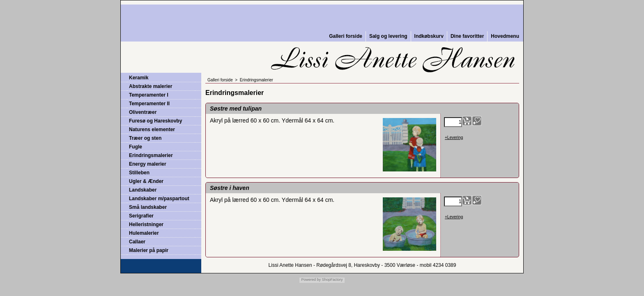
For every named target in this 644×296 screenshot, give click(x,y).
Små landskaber (148, 207)
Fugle (136, 147)
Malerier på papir (149, 250)
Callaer (137, 242)
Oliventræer (143, 112)
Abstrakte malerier (151, 86)
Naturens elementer (152, 129)
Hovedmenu (505, 36)
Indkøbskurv (429, 36)
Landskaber (143, 190)
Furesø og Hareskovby (155, 121)
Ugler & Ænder (146, 181)
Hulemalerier (144, 233)
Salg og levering (388, 36)
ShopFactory (332, 280)
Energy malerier (148, 164)
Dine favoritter (467, 36)
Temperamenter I (149, 95)
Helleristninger (146, 224)
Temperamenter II (149, 104)
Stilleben (139, 173)
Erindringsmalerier (151, 155)
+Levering (454, 138)
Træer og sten (145, 138)
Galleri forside (346, 36)
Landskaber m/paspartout (159, 199)
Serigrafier (141, 216)
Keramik (139, 78)
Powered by (311, 280)
